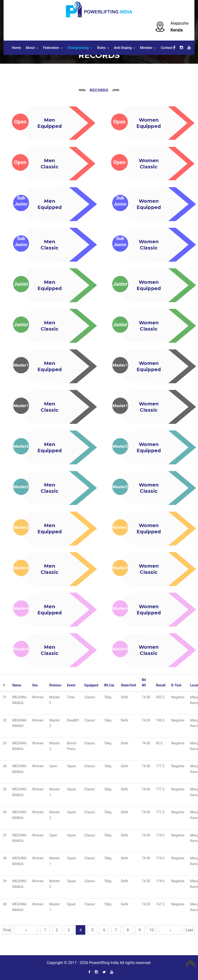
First (7, 930)
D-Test (176, 685)
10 (151, 930)
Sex (35, 685)
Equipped (91, 685)
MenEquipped (49, 204)
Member (146, 48)
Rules (101, 48)
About (30, 48)
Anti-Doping (123, 48)
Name (17, 685)
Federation (51, 48)
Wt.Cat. (110, 685)
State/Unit (128, 685)
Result (161, 685)
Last (190, 930)
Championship (78, 48)
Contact (167, 48)
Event (71, 685)
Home (16, 48)
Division (55, 685)
